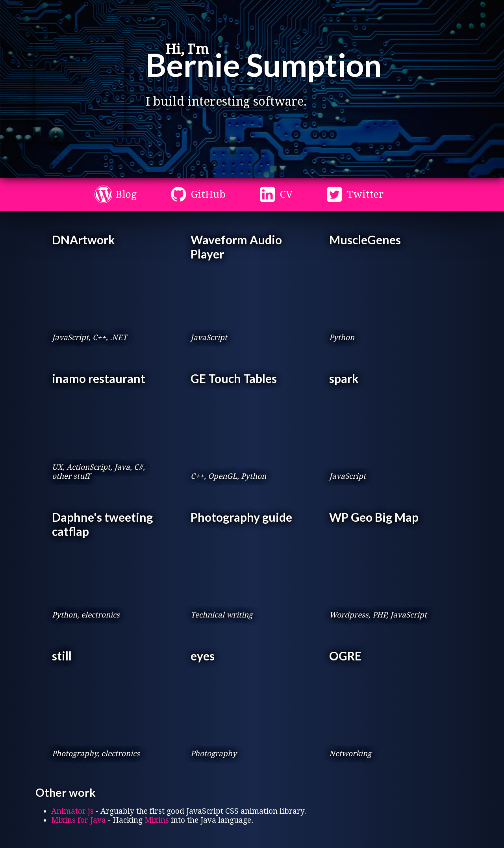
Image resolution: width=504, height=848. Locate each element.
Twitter (365, 194)
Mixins (157, 820)
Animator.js (72, 811)
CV (286, 194)
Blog (126, 194)
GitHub (208, 194)
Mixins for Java (79, 820)
